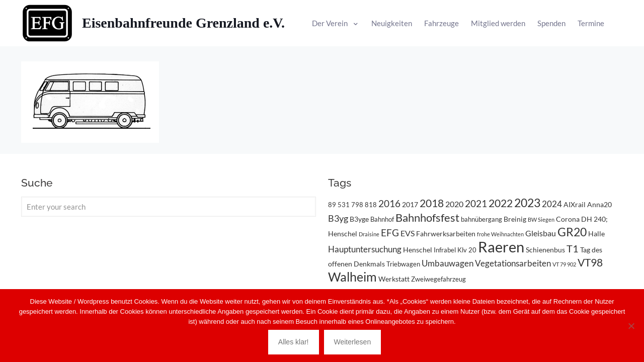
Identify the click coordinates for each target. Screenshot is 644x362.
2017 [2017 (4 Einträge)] (410, 204)
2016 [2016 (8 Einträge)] (389, 204)
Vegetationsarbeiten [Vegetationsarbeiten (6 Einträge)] (513, 263)
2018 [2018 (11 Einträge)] (432, 203)
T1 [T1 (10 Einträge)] (573, 248)
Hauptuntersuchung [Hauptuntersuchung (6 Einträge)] (365, 249)
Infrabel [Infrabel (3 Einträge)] (445, 250)
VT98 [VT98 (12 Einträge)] (590, 262)
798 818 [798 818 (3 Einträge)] (364, 205)
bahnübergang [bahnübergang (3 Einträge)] (481, 219)
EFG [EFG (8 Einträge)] (390, 233)
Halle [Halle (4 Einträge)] (596, 234)
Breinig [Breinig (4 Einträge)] (515, 219)
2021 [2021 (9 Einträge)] (476, 203)
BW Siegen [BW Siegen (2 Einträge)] (541, 219)
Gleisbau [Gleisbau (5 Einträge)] (541, 233)
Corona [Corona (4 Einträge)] (568, 219)
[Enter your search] (169, 207)
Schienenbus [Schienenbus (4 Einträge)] (545, 250)
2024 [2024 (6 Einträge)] (552, 204)
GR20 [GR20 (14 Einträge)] (572, 232)
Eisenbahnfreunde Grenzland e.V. (183, 23)
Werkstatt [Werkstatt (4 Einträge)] (394, 279)
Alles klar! (294, 342)
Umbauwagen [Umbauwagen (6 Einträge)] (448, 263)
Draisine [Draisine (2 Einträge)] (369, 234)
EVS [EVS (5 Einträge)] (408, 233)
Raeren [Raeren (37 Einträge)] (501, 247)
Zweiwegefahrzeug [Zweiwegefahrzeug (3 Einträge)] (438, 279)
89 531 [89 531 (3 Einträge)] (339, 205)
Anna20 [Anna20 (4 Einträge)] (599, 204)
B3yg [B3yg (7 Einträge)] (338, 218)
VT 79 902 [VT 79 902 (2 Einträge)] (564, 264)
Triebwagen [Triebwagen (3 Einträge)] (403, 264)
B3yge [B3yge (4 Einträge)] (359, 219)
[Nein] (631, 326)
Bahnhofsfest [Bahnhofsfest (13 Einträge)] (427, 217)
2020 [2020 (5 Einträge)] (454, 204)
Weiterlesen (353, 342)
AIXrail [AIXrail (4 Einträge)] (575, 204)
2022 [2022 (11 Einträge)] (501, 203)
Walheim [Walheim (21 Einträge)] (352, 277)
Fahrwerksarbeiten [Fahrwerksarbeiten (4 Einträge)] (446, 234)
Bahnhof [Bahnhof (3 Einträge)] (382, 219)
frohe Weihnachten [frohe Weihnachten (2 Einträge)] (500, 234)
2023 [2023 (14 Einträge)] (527, 203)
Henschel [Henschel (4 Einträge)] (418, 250)
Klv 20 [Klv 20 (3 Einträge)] (467, 250)
